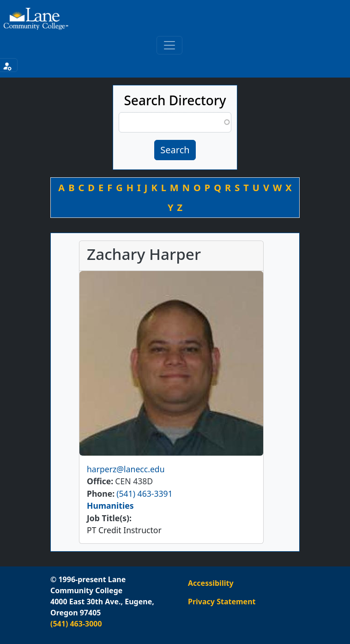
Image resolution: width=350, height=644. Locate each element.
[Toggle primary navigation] (169, 45)
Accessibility (211, 583)
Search (175, 150)
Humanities (110, 506)
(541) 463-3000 (76, 624)
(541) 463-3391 (144, 494)
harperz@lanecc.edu (126, 469)
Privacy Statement (222, 602)
